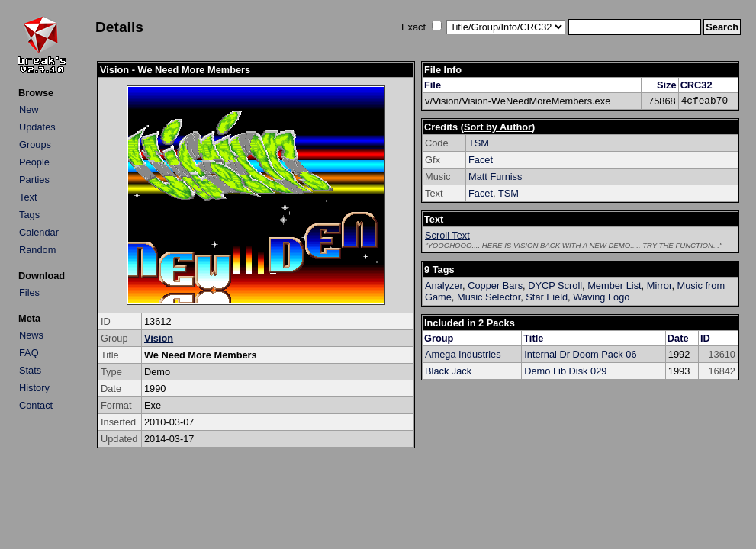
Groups (35, 144)
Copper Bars (495, 286)
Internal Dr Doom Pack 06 (580, 354)
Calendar (39, 232)
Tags (29, 215)
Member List (614, 286)
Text (28, 197)
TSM (479, 143)
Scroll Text (447, 235)
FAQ (29, 353)
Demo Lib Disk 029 (565, 371)
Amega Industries (463, 354)
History (34, 388)
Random (37, 250)
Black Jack (448, 371)
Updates (37, 127)
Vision (159, 338)
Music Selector (489, 297)
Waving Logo (601, 297)
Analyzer (444, 286)
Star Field (547, 297)
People (34, 162)
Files (29, 292)
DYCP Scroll (555, 286)
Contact (36, 405)
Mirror (659, 286)
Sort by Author (498, 127)
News (31, 335)
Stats (30, 370)
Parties (34, 180)
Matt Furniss (495, 177)
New (29, 109)
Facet (481, 160)
